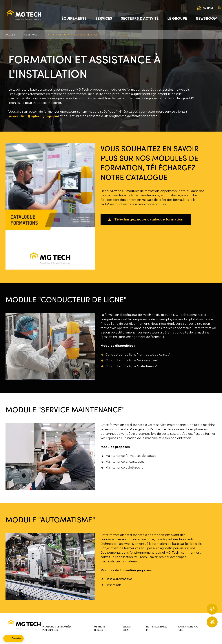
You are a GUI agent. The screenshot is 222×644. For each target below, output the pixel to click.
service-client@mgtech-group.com (33, 116)
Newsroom (206, 19)
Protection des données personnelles (58, 628)
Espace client (127, 628)
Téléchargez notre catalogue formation (146, 219)
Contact (207, 9)
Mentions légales (100, 628)
